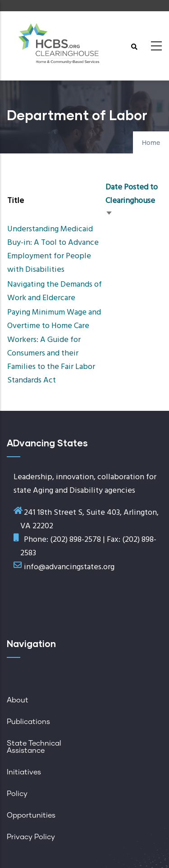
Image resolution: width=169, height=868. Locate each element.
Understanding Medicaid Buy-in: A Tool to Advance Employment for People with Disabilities (53, 250)
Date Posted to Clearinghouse (132, 201)
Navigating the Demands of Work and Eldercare (55, 291)
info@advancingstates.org (69, 567)
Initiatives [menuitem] (24, 772)
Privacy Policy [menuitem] (31, 837)
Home (151, 143)
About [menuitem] (18, 700)
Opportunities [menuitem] (31, 815)
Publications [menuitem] (28, 722)
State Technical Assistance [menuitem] (34, 747)
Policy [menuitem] (17, 794)
